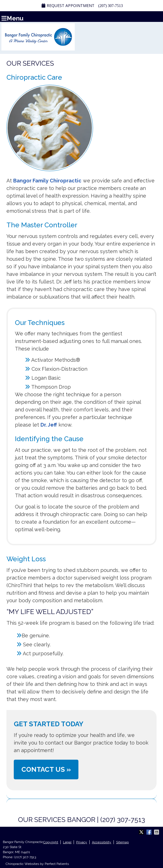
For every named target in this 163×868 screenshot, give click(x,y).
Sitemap (122, 842)
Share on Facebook (150, 832)
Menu (12, 18)
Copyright (51, 842)
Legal (67, 842)
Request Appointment (68, 5)
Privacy (82, 842)
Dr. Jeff (49, 425)
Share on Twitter (142, 832)
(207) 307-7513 (111, 6)
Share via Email (157, 832)
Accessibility (102, 842)
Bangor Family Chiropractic (47, 181)
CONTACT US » (46, 769)
